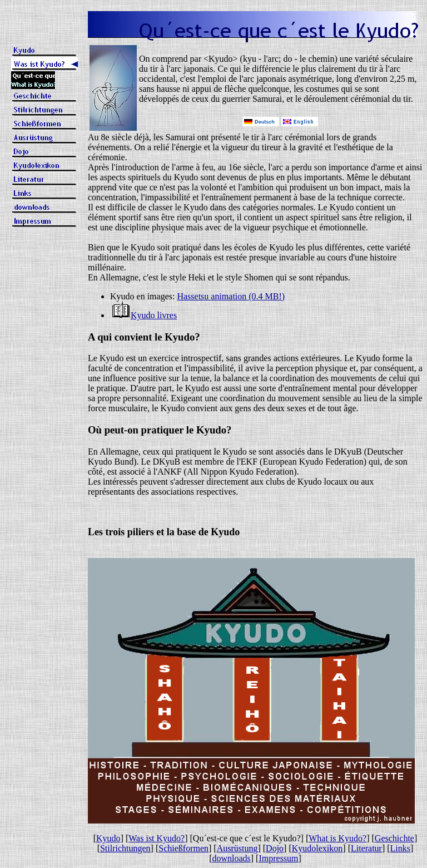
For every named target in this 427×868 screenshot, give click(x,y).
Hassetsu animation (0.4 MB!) (231, 296)
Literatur (366, 848)
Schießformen (183, 848)
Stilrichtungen (125, 848)
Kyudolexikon (317, 848)
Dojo (275, 848)
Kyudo (108, 838)
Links (400, 848)
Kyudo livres (154, 315)
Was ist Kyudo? (157, 838)
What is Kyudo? (337, 838)
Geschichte (394, 838)
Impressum (278, 858)
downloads (231, 858)
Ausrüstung (237, 848)
